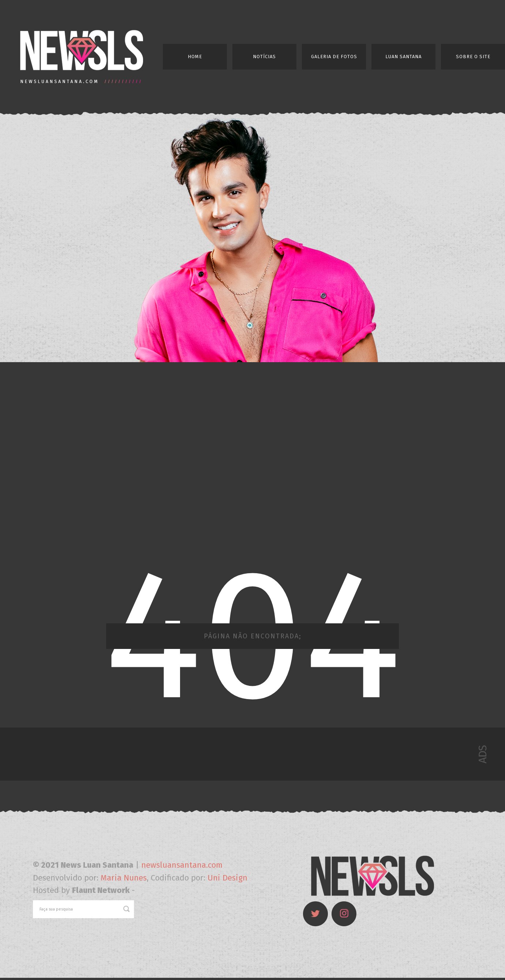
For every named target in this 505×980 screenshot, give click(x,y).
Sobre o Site (473, 57)
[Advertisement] (88, 459)
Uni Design (227, 878)
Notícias (264, 57)
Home (195, 57)
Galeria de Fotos (334, 57)
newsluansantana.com (182, 865)
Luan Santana (403, 57)
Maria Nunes (124, 878)
